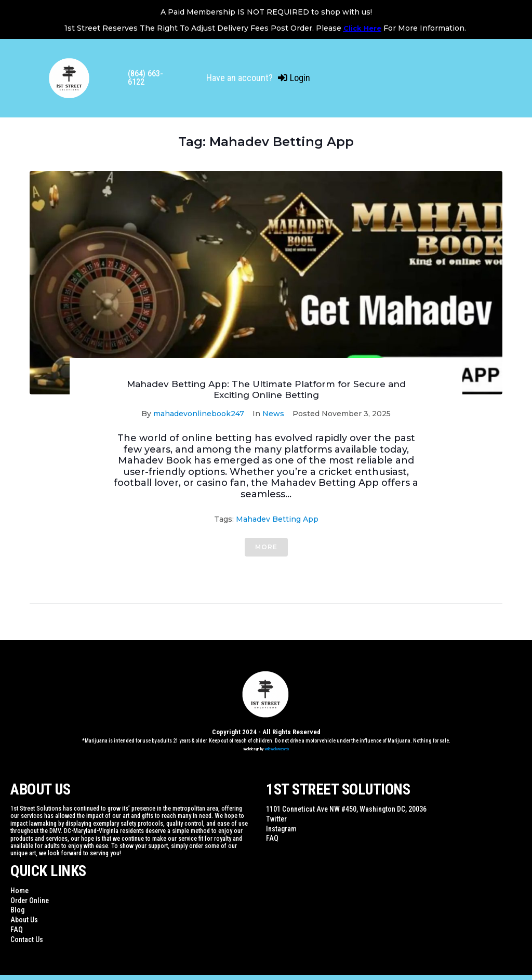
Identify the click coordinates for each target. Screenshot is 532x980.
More (266, 547)
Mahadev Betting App (277, 519)
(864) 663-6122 (145, 78)
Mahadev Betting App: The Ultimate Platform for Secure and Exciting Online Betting (266, 389)
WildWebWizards (277, 749)
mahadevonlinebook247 (199, 414)
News (273, 414)
